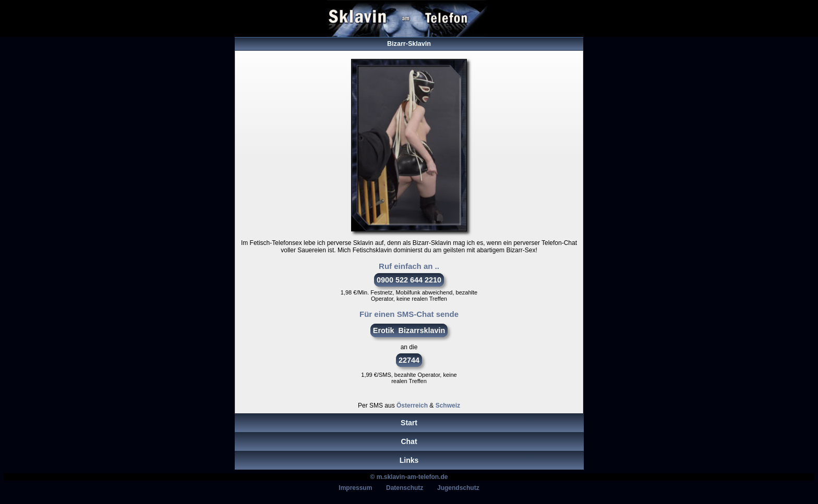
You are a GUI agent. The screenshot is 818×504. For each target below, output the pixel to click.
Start (409, 423)
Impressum (355, 488)
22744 (409, 360)
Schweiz (448, 405)
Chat (409, 441)
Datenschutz (405, 488)
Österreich (412, 405)
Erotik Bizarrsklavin (409, 330)
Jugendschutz (458, 488)
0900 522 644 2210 (409, 280)
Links (409, 460)
